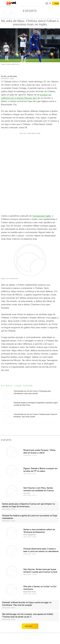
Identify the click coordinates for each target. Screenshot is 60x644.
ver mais (30, 626)
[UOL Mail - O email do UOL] (47, 3)
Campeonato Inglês (42, 216)
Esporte (30, 11)
